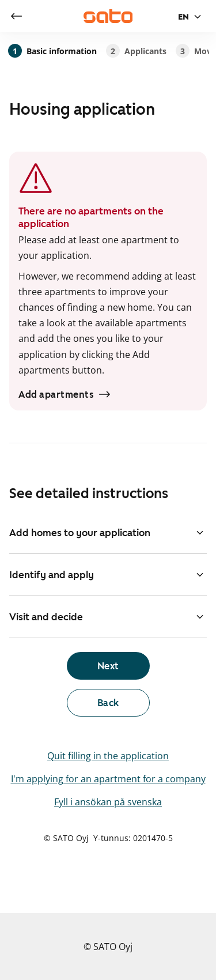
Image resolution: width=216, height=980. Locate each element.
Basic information (52, 51)
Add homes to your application (108, 533)
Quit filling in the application (108, 756)
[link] (16, 16)
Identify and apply (108, 575)
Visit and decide (108, 617)
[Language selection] (191, 17)
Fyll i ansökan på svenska (108, 802)
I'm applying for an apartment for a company (108, 779)
